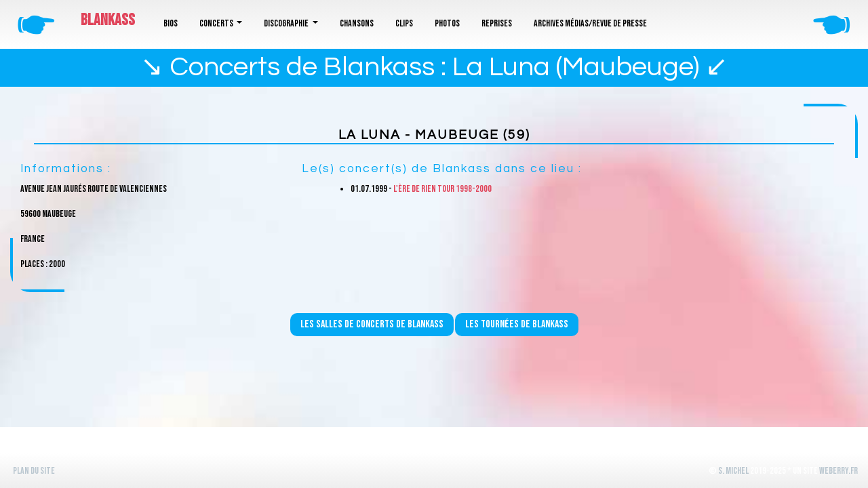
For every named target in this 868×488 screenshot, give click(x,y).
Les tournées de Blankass (517, 324)
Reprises (497, 23)
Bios (171, 23)
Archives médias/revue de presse (590, 23)
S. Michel (733, 471)
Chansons (357, 23)
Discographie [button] (287, 23)
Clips (404, 23)
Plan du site (34, 471)
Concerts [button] (217, 23)
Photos (447, 23)
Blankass (108, 20)
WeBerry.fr (839, 471)
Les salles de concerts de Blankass (372, 324)
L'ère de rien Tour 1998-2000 (442, 189)
